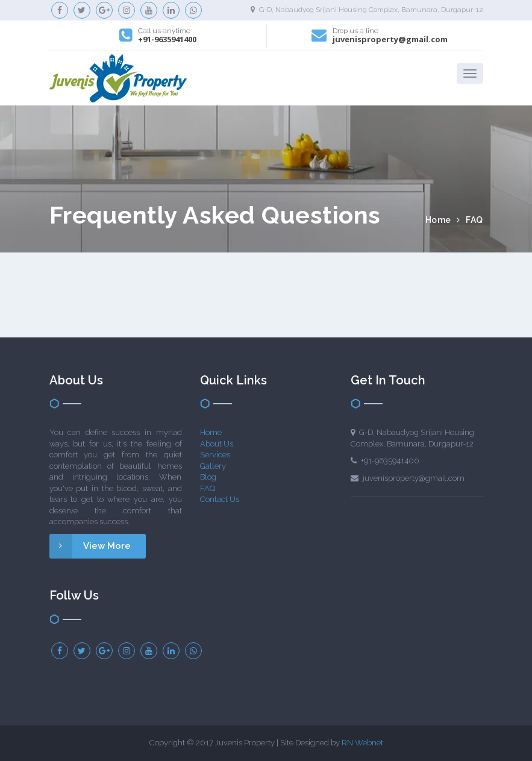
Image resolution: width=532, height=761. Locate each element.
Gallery (213, 466)
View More (90, 546)
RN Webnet (362, 743)
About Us (217, 444)
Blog (208, 477)
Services (215, 455)
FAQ (208, 488)
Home (440, 220)
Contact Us (220, 499)
